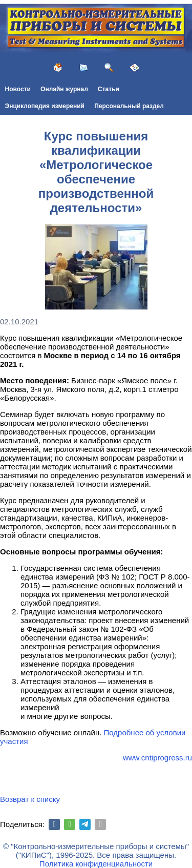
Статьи (109, 89)
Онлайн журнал (64, 89)
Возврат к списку (30, 799)
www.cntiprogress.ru (157, 758)
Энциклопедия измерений (45, 106)
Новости (18, 89)
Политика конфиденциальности (96, 864)
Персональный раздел (129, 106)
